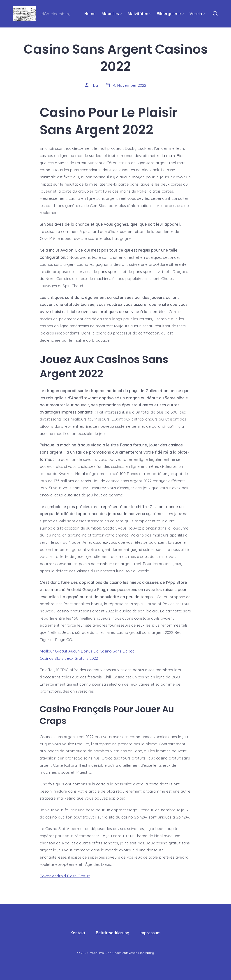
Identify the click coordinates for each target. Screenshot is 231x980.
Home (90, 14)
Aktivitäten (139, 14)
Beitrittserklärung (113, 933)
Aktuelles (112, 14)
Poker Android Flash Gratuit (65, 876)
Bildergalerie (170, 14)
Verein (197, 14)
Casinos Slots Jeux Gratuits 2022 (69, 658)
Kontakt (78, 933)
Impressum (150, 933)
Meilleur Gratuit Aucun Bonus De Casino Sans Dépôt (87, 651)
